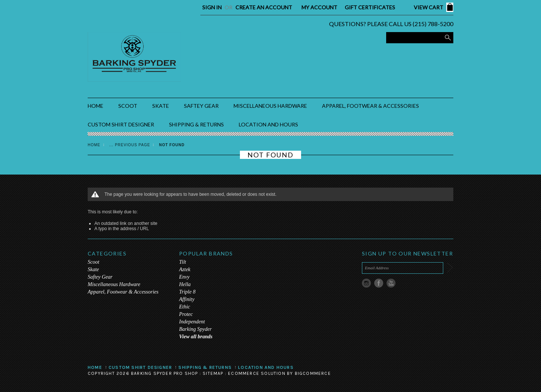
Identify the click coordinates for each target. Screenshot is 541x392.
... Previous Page (130, 145)
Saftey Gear (201, 106)
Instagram (367, 283)
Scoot (128, 106)
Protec (186, 314)
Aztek (185, 269)
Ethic (185, 307)
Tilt (183, 262)
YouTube (391, 283)
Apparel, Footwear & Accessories (370, 106)
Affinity (187, 299)
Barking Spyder (195, 329)
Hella (185, 284)
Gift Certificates (370, 7)
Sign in (212, 7)
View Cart (429, 7)
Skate (161, 106)
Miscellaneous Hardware (270, 106)
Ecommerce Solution (257, 373)
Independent (192, 322)
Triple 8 (187, 292)
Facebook (379, 283)
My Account (319, 7)
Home (94, 145)
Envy (184, 277)
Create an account (264, 7)
